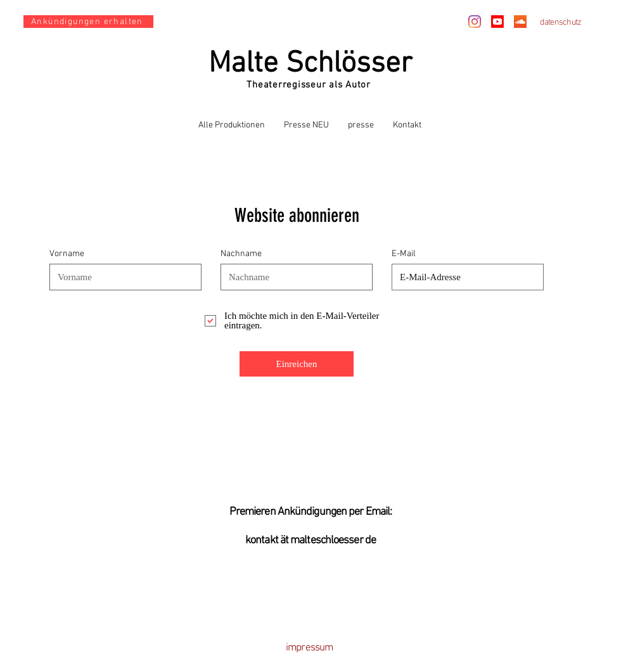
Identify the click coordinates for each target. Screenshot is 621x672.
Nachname (241, 254)
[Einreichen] (297, 364)
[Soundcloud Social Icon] (520, 22)
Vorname (67, 254)
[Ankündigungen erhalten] (88, 22)
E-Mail (404, 254)
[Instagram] (475, 22)
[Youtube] (497, 22)
